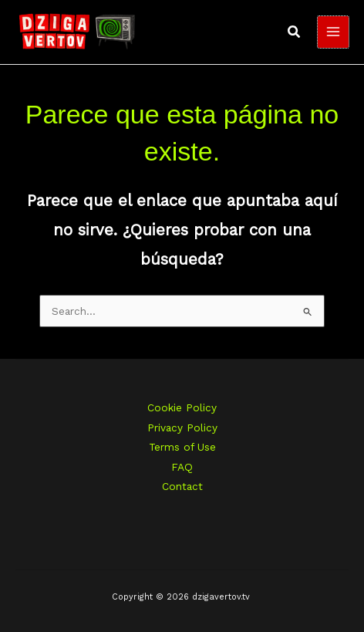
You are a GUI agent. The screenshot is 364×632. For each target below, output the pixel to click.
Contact (182, 486)
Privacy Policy (182, 428)
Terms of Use (182, 447)
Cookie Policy (182, 407)
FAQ (182, 467)
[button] (295, 32)
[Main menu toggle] (334, 32)
